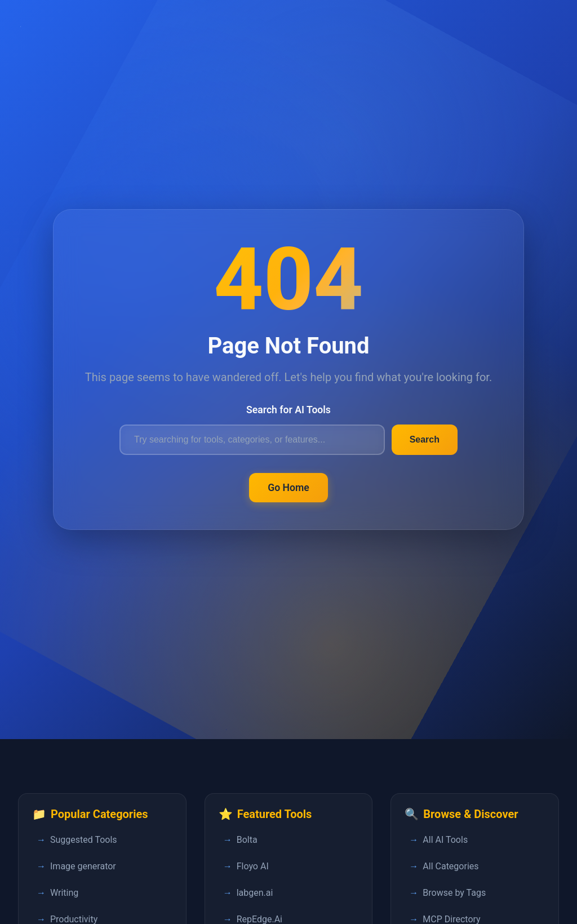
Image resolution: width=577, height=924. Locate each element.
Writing (64, 893)
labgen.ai (255, 893)
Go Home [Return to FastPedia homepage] (288, 488)
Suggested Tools (84, 840)
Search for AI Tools (288, 410)
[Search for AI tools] (252, 440)
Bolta (247, 840)
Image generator (83, 866)
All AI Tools (445, 840)
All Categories (450, 866)
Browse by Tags (454, 893)
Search (425, 439)
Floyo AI (253, 866)
